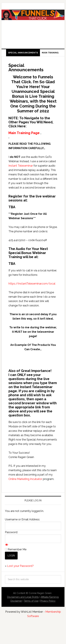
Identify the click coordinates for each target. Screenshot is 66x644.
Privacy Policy (48, 601)
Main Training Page (24, 133)
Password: (11, 532)
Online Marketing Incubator (25, 479)
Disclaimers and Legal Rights (23, 597)
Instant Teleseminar (21, 166)
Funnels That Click (33, 22)
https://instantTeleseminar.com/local (32, 284)
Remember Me (17, 549)
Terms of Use (31, 601)
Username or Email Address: (22, 519)
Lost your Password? (20, 566)
